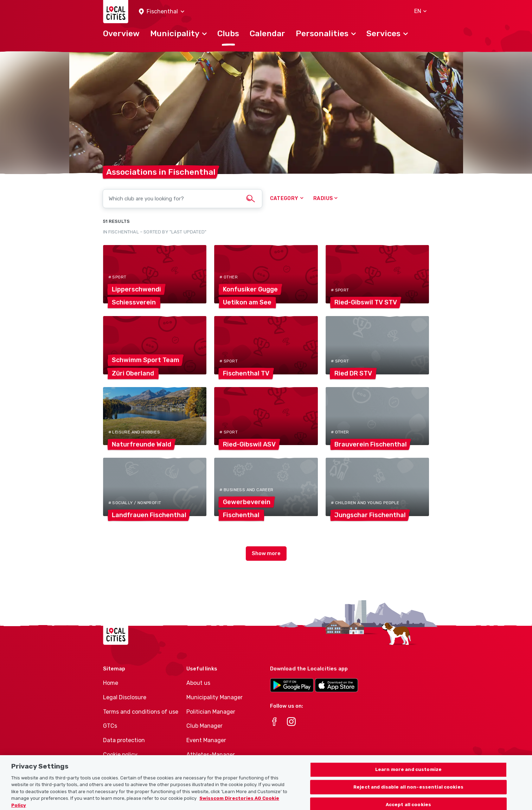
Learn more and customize (408, 778)
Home (111, 683)
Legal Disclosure (125, 697)
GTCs (110, 726)
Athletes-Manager (211, 755)
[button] (162, 12)
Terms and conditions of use (141, 712)
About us (198, 683)
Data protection (124, 740)
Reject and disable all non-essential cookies (408, 796)
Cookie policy (120, 755)
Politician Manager (211, 712)
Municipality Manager (214, 697)
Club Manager (204, 726)
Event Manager (206, 740)
